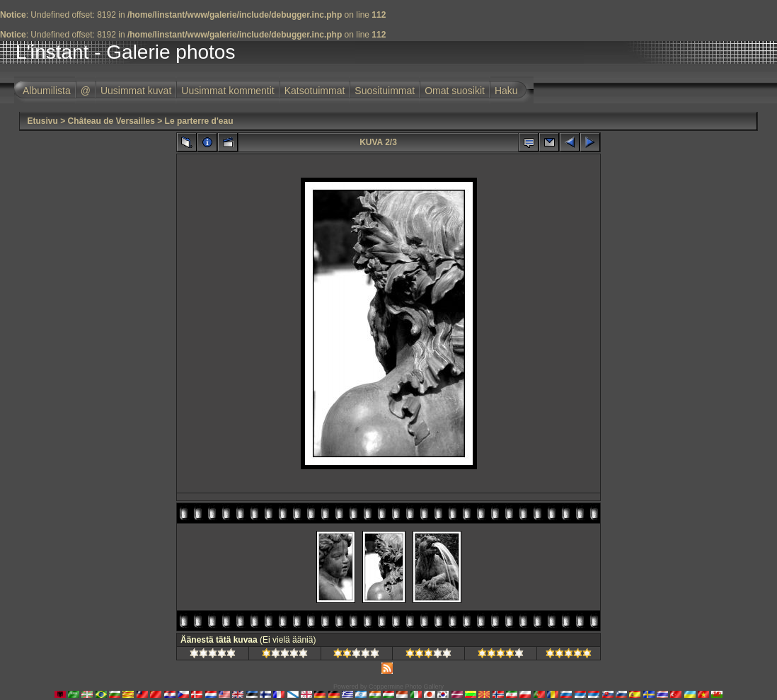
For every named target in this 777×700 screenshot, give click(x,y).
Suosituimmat (385, 91)
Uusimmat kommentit (228, 91)
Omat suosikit (455, 91)
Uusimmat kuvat (136, 91)
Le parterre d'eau (199, 121)
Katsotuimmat (315, 91)
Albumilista (47, 91)
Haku (506, 91)
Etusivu (42, 121)
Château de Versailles (111, 121)
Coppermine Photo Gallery (406, 687)
